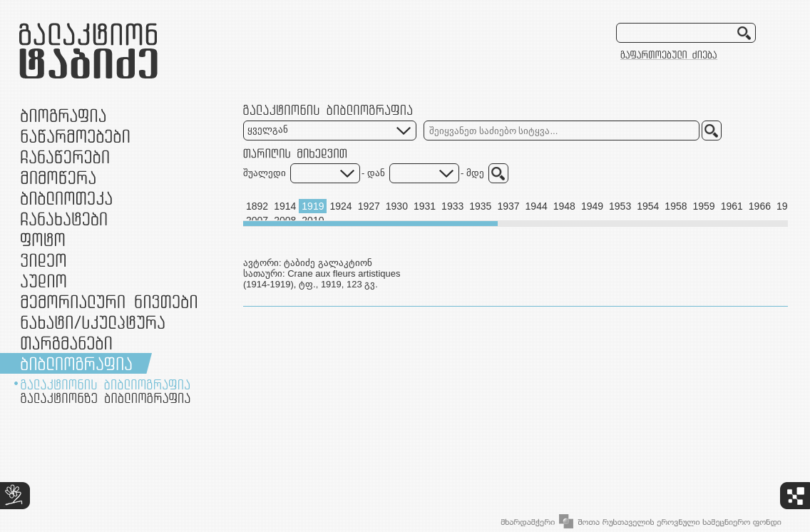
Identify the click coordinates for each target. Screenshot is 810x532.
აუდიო (43, 281)
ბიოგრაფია (63, 115)
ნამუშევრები (93, 322)
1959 (704, 206)
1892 (257, 206)
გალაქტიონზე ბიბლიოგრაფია (106, 398)
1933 (452, 206)
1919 (313, 206)
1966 (760, 206)
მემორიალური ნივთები (109, 301)
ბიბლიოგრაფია (76, 363)
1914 (285, 206)
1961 (732, 206)
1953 (620, 206)
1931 (425, 206)
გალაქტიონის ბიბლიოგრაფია (105, 384)
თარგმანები (66, 343)
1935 (480, 206)
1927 (369, 206)
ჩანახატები (64, 219)
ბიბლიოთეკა (66, 198)
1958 (676, 206)
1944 (537, 206)
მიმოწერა (58, 177)
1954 (648, 206)
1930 (397, 206)
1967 (788, 206)
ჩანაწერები (65, 157)
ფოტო (43, 239)
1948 (564, 206)
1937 (508, 206)
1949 (592, 206)
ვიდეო (43, 260)
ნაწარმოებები (75, 136)
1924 (340, 206)
